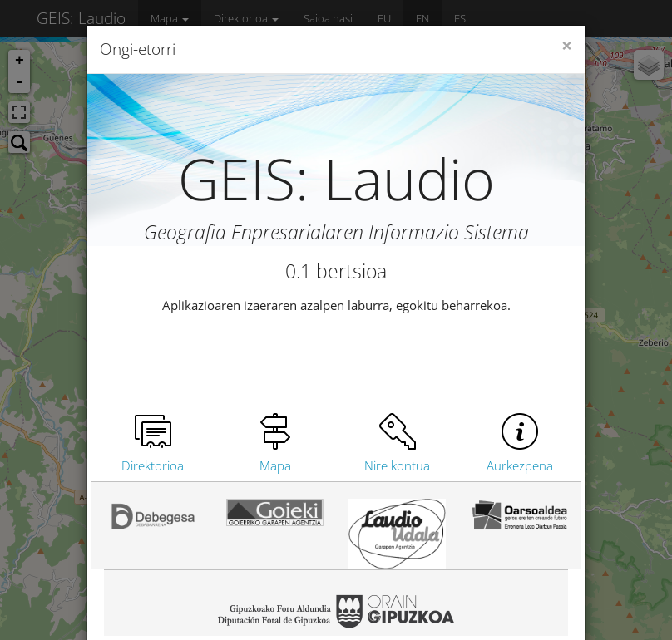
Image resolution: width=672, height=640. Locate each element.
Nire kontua (397, 465)
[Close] (567, 46)
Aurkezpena (520, 465)
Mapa (275, 465)
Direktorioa (153, 465)
